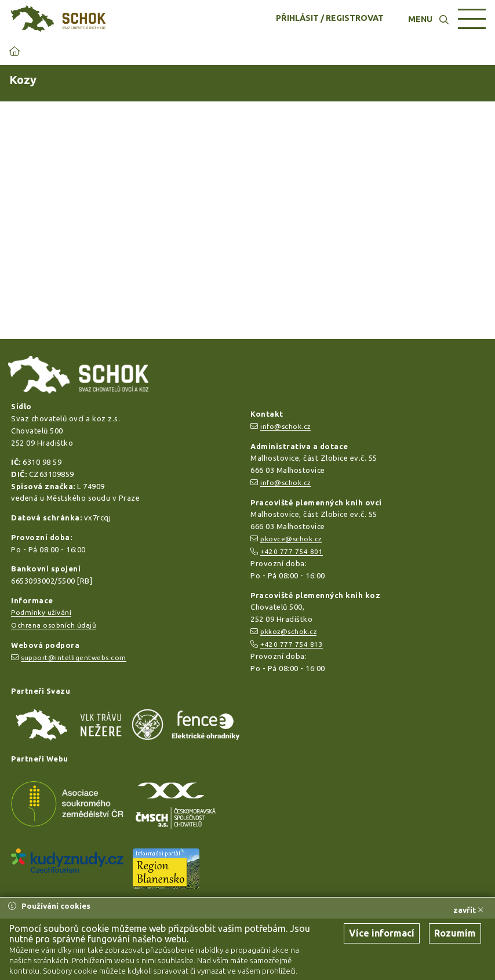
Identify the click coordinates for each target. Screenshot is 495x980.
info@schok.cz (285, 426)
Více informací (382, 933)
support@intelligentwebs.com (74, 657)
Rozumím (455, 933)
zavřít (468, 910)
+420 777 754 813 (292, 644)
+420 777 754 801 (292, 551)
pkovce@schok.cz (291, 539)
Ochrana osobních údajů (54, 625)
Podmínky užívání (41, 612)
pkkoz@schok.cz (288, 631)
